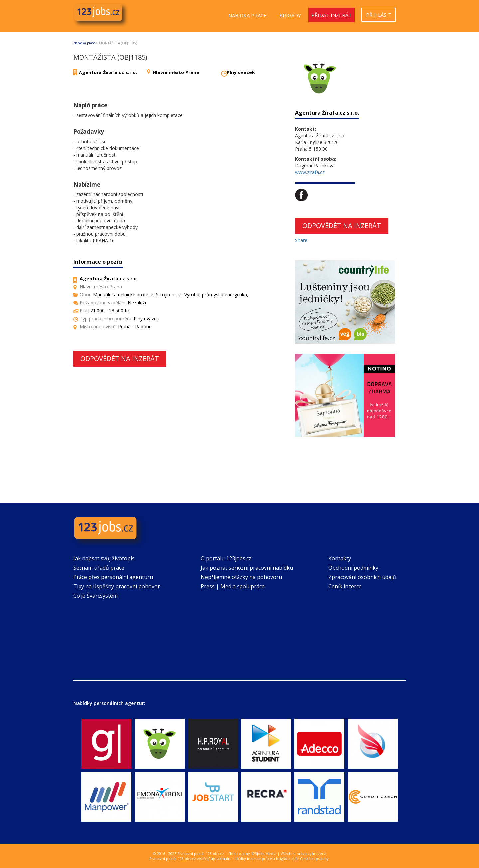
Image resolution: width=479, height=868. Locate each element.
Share (301, 240)
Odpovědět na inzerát (120, 358)
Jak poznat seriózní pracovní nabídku (247, 568)
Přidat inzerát (331, 15)
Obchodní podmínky (353, 568)
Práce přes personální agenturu (113, 577)
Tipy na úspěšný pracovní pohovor (117, 586)
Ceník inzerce (345, 586)
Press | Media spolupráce (233, 586)
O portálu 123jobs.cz (226, 558)
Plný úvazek (241, 72)
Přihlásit (379, 15)
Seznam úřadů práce (99, 568)
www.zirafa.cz (310, 172)
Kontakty (340, 558)
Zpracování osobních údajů (362, 577)
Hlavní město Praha (176, 72)
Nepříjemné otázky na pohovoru (241, 577)
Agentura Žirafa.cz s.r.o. (108, 72)
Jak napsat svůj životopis (104, 558)
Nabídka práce (247, 15)
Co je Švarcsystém (95, 596)
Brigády (290, 15)
